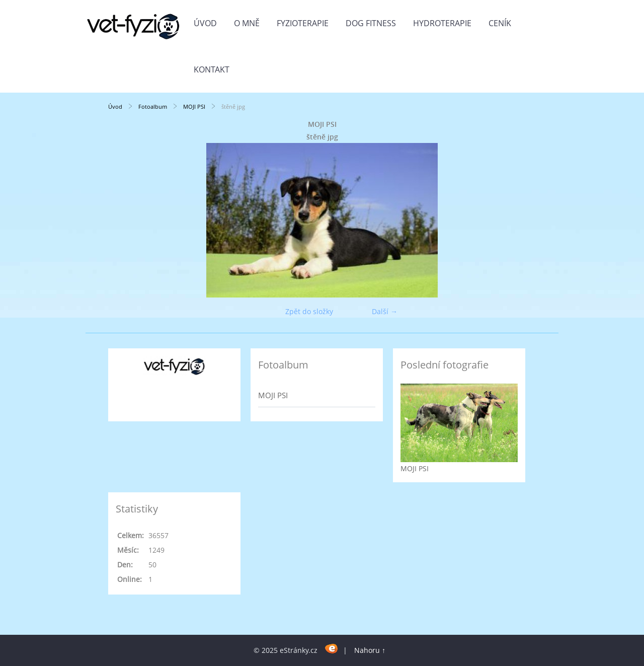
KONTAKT (212, 69)
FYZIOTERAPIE (303, 23)
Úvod (205, 23)
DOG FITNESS (371, 23)
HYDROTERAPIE (442, 23)
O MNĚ (247, 23)
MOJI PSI (194, 106)
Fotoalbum (153, 106)
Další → (385, 311)
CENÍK (500, 23)
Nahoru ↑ (370, 650)
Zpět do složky (309, 311)
